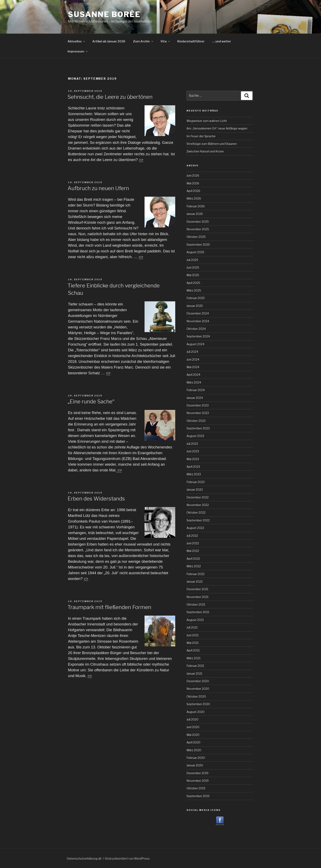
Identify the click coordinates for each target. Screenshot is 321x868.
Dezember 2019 (197, 773)
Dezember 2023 (198, 405)
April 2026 (193, 191)
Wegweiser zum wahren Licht (207, 121)
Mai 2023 (193, 459)
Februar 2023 (196, 482)
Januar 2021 (194, 673)
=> (141, 160)
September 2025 (198, 245)
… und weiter (222, 41)
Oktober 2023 (196, 421)
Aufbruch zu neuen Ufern (98, 188)
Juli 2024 (192, 352)
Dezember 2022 (198, 497)
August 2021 (195, 620)
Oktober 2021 (196, 604)
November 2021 (197, 597)
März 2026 (194, 198)
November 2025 (198, 229)
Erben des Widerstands (96, 499)
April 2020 (193, 742)
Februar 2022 (196, 574)
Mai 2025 (193, 275)
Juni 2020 (193, 727)
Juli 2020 (192, 719)
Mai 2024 (193, 367)
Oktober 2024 (196, 329)
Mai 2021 (193, 643)
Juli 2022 (192, 536)
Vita (166, 41)
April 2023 (193, 467)
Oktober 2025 (196, 237)
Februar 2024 (196, 390)
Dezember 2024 (198, 313)
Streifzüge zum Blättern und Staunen (212, 144)
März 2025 (194, 290)
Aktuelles (77, 41)
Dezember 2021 (197, 589)
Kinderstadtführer (191, 41)
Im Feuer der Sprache (201, 136)
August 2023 (195, 436)
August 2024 (195, 344)
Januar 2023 (195, 490)
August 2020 (196, 712)
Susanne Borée (104, 14)
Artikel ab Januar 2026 (109, 41)
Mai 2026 (193, 183)
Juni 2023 (193, 451)
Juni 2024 (193, 359)
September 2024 (198, 336)
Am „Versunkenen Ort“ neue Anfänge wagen (217, 128)
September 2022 (198, 520)
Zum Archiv (143, 41)
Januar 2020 (195, 765)
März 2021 (193, 658)
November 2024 (198, 321)
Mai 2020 (193, 735)
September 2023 (198, 428)
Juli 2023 (192, 444)
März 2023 (194, 474)
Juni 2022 (193, 543)
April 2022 (193, 559)
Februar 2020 (196, 758)
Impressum (78, 51)
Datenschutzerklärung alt (84, 858)
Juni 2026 (193, 175)
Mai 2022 (193, 551)
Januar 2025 (195, 306)
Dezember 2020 (198, 681)
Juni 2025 (193, 267)
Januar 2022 (195, 582)
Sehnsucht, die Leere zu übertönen (110, 97)
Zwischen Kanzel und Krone (205, 151)
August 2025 (195, 252)
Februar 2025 (196, 298)
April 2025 (193, 283)
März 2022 (194, 566)
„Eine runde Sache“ (91, 401)
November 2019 (198, 781)
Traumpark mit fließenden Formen (109, 607)
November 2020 (198, 689)
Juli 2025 (192, 260)
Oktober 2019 (196, 788)
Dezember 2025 (198, 222)
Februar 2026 (196, 206)
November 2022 (198, 505)
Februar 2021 (195, 666)
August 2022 (195, 528)
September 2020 (198, 704)
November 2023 (198, 413)
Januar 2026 (195, 214)
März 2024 (194, 382)
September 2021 (198, 612)
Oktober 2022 (196, 512)
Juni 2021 (193, 635)
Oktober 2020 (196, 696)
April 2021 (193, 650)
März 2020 (194, 750)
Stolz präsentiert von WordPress (127, 858)
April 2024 (193, 375)
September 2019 (198, 796)
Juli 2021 (192, 627)
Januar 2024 (195, 398)
